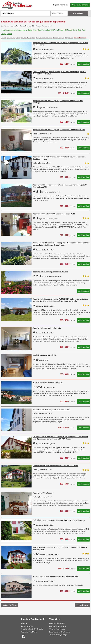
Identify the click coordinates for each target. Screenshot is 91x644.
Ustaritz (10, 34)
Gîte (34, 38)
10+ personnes (69, 38)
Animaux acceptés (59, 38)
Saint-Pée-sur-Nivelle (70, 30)
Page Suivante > (82, 605)
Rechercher (78, 13)
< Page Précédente (10, 605)
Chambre (24, 38)
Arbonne (14, 30)
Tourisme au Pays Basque (58, 635)
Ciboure (35, 30)
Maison (29, 38)
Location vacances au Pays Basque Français (16, 26)
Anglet (8, 30)
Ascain (20, 30)
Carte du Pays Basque (57, 623)
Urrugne (4, 34)
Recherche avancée (80, 38)
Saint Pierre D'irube (57, 30)
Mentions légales (27, 626)
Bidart (30, 30)
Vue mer (4, 38)
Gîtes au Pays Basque (57, 629)
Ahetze (3, 30)
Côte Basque (36, 26)
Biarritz (25, 30)
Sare (79, 30)
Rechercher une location (58, 626)
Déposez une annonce (80, 5)
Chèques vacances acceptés (44, 38)
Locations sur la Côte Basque (59, 632)
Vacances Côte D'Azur (29, 632)
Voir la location (83, 64)
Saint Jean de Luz (44, 30)
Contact (24, 623)
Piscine (18, 38)
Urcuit (83, 30)
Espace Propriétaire (61, 5)
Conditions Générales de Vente (32, 629)
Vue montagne (11, 38)
